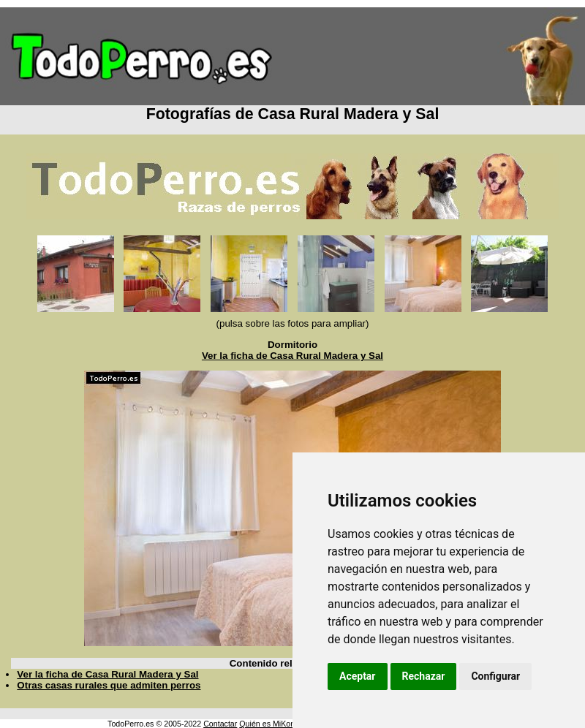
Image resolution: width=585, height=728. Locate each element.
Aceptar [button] (358, 676)
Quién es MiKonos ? (274, 724)
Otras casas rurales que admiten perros (109, 685)
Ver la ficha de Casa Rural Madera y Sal (292, 356)
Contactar (220, 724)
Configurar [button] (495, 676)
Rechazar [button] (424, 676)
